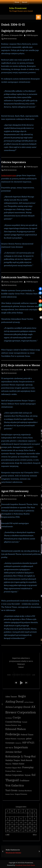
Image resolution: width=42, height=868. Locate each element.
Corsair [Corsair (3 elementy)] (25, 722)
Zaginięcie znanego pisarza (18, 31)
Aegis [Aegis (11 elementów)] (22, 696)
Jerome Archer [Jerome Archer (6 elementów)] (13, 752)
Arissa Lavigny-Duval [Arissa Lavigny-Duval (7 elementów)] (18, 707)
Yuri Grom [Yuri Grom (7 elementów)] (11, 790)
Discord (25, 2)
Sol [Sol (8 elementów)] (33, 775)
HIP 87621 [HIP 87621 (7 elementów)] (28, 742)
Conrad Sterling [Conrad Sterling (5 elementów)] (13, 722)
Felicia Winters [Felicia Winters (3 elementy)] (11, 739)
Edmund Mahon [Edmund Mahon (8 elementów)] (16, 729)
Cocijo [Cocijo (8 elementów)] (17, 717)
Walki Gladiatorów (13, 850)
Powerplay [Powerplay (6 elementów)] (28, 767)
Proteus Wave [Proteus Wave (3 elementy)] (10, 771)
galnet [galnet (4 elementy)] (29, 739)
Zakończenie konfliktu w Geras (20, 277)
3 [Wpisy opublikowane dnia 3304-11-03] (8, 819)
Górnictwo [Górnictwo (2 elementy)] (18, 743)
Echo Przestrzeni (18, 8)
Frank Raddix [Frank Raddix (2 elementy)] (21, 739)
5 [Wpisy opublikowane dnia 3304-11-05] (17, 819)
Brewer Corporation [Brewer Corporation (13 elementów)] (21, 712)
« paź (7, 834)
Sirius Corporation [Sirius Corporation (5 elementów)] (15, 775)
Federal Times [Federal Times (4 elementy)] (27, 735)
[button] (16, 683)
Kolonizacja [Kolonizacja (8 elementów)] (13, 756)
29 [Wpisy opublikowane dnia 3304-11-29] (30, 830)
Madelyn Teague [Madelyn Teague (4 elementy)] (13, 760)
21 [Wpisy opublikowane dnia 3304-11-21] (25, 826)
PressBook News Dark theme (25, 865)
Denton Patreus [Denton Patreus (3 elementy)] (11, 725)
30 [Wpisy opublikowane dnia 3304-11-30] (34, 830)
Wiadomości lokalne (13, 853)
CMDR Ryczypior (32, 35)
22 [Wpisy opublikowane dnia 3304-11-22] (30, 826)
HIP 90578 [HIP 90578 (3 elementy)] (9, 748)
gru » (35, 834)
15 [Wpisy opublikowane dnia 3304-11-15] (30, 822)
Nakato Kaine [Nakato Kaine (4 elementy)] (18, 764)
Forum (17, 2)
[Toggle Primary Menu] (38, 17)
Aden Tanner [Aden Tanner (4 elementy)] (11, 697)
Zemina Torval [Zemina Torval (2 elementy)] (10, 794)
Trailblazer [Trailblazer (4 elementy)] (25, 781)
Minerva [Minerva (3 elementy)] (8, 764)
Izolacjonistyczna (9, 175)
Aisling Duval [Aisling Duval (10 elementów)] (14, 701)
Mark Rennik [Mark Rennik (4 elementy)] (26, 760)
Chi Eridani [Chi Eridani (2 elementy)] (9, 718)
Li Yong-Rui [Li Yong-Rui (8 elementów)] (28, 756)
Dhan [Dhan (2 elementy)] (19, 725)
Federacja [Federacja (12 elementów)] (13, 734)
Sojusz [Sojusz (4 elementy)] (28, 775)
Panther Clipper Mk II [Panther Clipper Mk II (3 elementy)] (13, 768)
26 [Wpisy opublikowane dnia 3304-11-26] (17, 830)
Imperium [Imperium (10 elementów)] (21, 747)
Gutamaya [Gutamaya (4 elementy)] (10, 743)
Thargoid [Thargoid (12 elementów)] (12, 780)
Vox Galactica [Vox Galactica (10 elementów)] (15, 785)
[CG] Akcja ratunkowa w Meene (21, 365)
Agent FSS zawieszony (15, 491)
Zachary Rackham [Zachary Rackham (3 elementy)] (25, 791)
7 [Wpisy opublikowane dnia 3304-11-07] (25, 819)
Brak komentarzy (10, 39)
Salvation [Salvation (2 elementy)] (19, 771)
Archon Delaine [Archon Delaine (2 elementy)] (29, 702)
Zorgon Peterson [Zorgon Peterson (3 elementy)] (21, 794)
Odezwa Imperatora (13, 162)
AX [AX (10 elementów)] (33, 707)
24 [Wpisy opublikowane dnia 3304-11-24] (8, 830)
